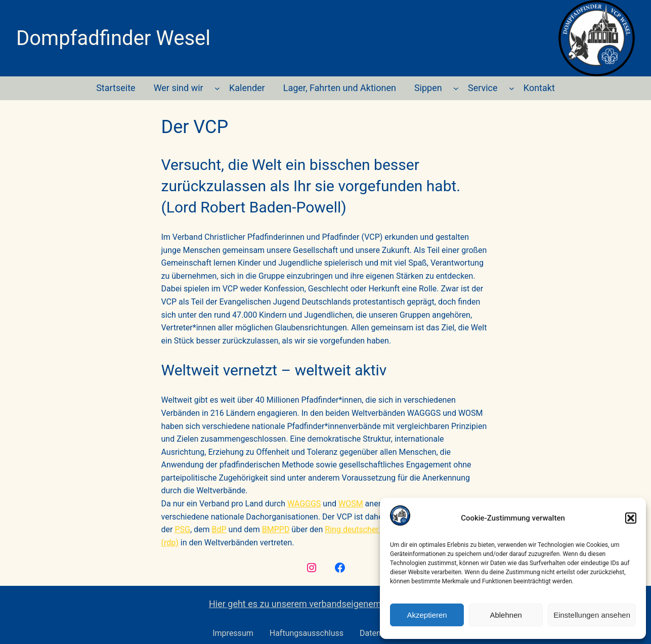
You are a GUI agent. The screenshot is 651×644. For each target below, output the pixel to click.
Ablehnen (506, 615)
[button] (631, 518)
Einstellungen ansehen (592, 615)
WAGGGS (304, 504)
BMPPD (276, 529)
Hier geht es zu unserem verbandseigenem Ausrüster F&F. (325, 604)
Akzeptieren (427, 615)
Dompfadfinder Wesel (113, 38)
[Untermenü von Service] (512, 88)
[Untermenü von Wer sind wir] (217, 88)
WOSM (351, 504)
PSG (182, 529)
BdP (219, 529)
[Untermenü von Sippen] (456, 88)
